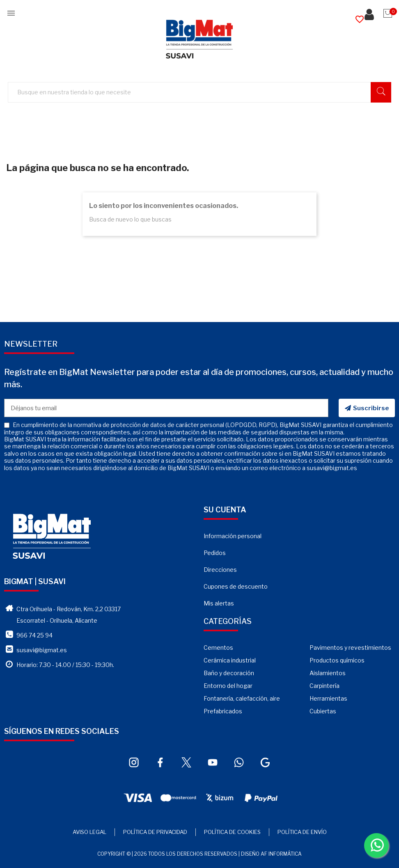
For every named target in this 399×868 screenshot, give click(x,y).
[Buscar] (203, 93)
